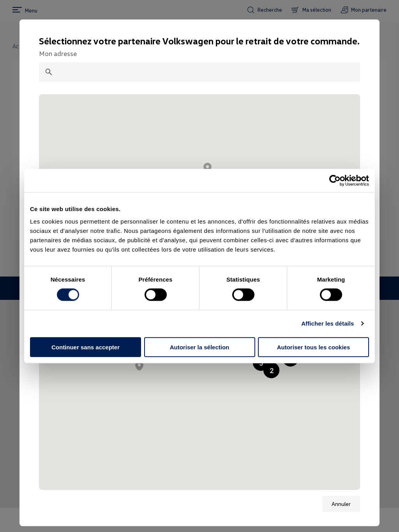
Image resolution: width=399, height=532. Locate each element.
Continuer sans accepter (86, 347)
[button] (271, 370)
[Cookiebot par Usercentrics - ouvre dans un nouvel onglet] (335, 181)
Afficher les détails (327, 323)
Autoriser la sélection (200, 347)
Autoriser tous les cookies (314, 347)
